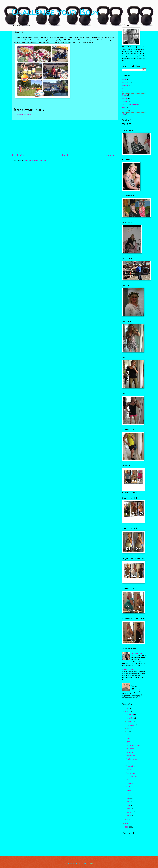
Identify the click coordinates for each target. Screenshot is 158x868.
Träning (125, 101)
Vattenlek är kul (132, 776)
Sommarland (131, 756)
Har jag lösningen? (129, 669)
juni (128, 798)
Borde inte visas (132, 759)
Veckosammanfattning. (130, 104)
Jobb (124, 89)
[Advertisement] (65, 137)
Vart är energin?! (137, 653)
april (128, 805)
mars (129, 809)
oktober (130, 721)
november (130, 718)
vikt (124, 114)
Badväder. (130, 783)
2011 (127, 823)
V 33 (128, 763)
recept (125, 111)
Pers (124, 92)
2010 (127, 827)
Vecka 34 (130, 752)
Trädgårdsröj (131, 773)
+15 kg (129, 790)
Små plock (130, 749)
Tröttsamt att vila (132, 787)
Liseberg (129, 738)
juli (128, 732)
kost (124, 108)
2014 (127, 708)
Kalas (128, 794)
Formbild (125, 82)
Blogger (90, 864)
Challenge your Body (55, 12)
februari (130, 812)
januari (129, 816)
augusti (129, 728)
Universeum (131, 735)
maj (128, 802)
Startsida (66, 155)
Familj (124, 79)
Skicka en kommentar (24, 114)
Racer (133, 684)
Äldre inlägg (112, 155)
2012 (127, 820)
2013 (127, 712)
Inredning (126, 85)
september (131, 725)
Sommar (129, 769)
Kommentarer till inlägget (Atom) (35, 160)
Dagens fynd (131, 766)
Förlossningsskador (133, 745)
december (131, 715)
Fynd (128, 742)
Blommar (130, 780)
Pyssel (125, 95)
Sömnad (125, 98)
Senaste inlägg (18, 155)
